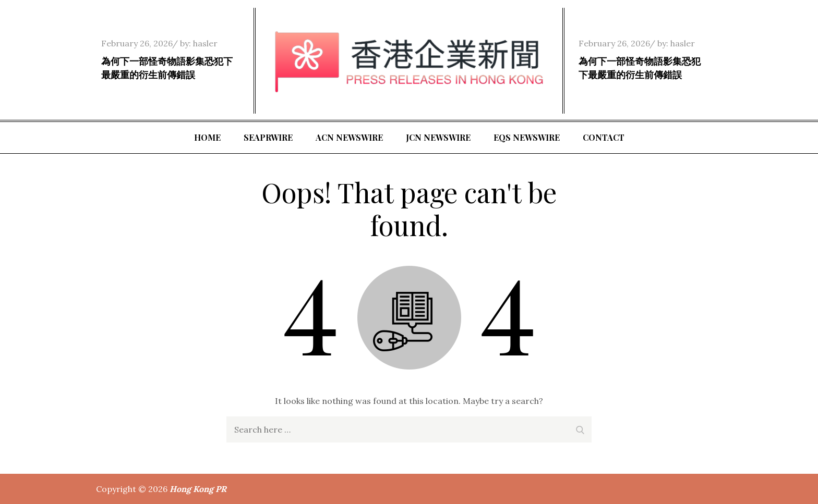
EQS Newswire (527, 137)
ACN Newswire (349, 137)
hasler (205, 43)
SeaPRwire (268, 137)
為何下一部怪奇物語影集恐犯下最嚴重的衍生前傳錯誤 (167, 67)
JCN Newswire (438, 137)
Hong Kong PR (198, 489)
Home (207, 137)
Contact (604, 137)
